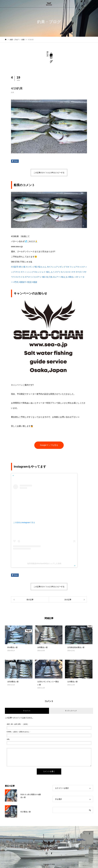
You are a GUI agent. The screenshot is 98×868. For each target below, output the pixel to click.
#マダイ (79, 272)
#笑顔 (29, 282)
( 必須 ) (17, 724)
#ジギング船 (32, 267)
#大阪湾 (15, 267)
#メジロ (64, 272)
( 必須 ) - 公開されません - (18, 732)
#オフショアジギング (56, 267)
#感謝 (35, 282)
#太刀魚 (49, 277)
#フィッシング (28, 272)
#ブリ (58, 272)
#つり (18, 272)
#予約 (16, 282)
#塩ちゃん (42, 267)
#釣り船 (22, 267)
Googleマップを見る (49, 445)
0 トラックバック (71, 711)
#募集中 (23, 282)
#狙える (64, 277)
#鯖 (44, 277)
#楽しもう (50, 272)
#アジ (39, 277)
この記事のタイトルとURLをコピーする (49, 173)
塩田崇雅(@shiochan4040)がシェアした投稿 (44, 563)
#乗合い (72, 277)
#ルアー (57, 277)
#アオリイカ (30, 277)
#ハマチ (72, 272)
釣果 (12, 92)
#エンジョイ (40, 272)
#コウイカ (20, 277)
